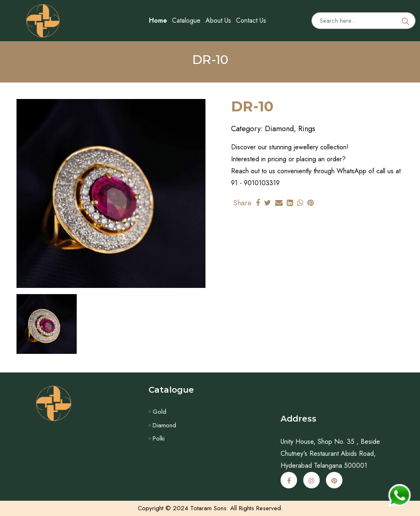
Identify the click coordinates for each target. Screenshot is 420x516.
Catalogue (186, 20)
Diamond (164, 425)
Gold (159, 412)
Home (158, 20)
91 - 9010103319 (255, 183)
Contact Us (251, 20)
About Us (218, 20)
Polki (159, 438)
